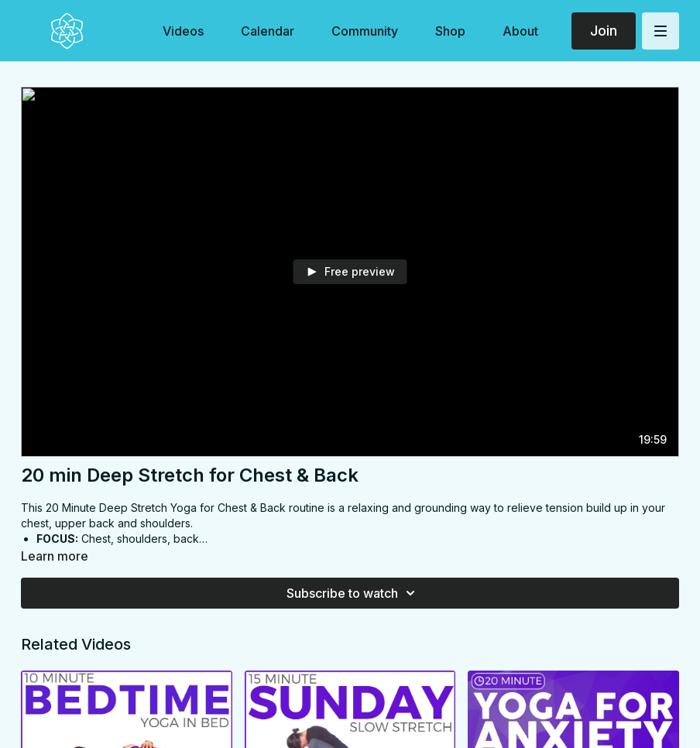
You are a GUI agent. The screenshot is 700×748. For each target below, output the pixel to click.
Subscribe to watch (353, 593)
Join (604, 31)
